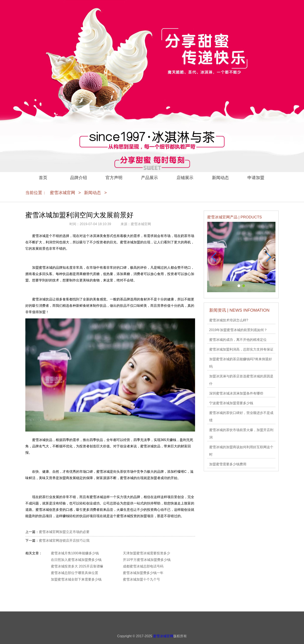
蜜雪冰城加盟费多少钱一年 (143, 573)
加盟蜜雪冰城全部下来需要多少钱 (76, 579)
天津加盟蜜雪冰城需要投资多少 (147, 553)
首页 (43, 178)
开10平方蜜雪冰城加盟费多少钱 (147, 560)
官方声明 (114, 178)
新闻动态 (220, 178)
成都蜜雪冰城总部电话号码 (143, 566)
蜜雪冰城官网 (62, 193)
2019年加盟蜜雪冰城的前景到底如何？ (238, 330)
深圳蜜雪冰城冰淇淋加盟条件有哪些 (236, 393)
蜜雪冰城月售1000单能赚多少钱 (75, 553)
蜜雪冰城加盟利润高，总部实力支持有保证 (241, 349)
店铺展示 (185, 178)
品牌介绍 (79, 178)
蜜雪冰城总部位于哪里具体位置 (75, 573)
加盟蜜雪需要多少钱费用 (228, 464)
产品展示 (149, 178)
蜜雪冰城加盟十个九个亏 (141, 579)
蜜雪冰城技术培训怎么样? (229, 320)
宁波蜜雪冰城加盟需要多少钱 (231, 403)
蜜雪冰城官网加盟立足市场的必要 (64, 532)
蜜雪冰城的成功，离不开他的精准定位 (238, 340)
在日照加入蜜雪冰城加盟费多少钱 (76, 560)
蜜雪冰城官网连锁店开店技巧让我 (64, 541)
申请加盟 (256, 178)
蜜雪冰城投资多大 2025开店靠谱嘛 (77, 566)
